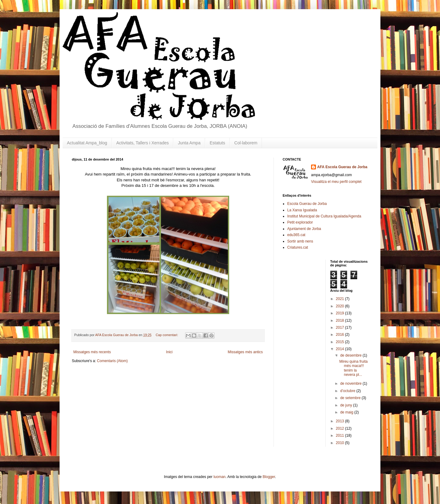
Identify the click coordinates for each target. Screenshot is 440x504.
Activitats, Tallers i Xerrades (143, 143)
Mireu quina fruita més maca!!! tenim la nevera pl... (353, 368)
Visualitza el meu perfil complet (336, 182)
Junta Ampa (189, 143)
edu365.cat (296, 235)
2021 (340, 299)
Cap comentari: (167, 335)
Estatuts (217, 143)
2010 (340, 443)
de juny (346, 405)
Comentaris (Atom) (112, 361)
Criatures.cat (298, 247)
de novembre (351, 384)
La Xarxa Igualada (302, 210)
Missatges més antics (245, 352)
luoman (220, 477)
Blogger (269, 477)
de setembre (351, 398)
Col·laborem (246, 143)
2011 (340, 435)
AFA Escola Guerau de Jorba (342, 167)
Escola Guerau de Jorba (307, 204)
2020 (340, 306)
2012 (340, 428)
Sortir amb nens (300, 241)
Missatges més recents (92, 352)
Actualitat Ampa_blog (87, 143)
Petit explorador (300, 222)
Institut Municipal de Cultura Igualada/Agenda (324, 216)
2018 (340, 321)
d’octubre (348, 391)
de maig (347, 412)
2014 (340, 349)
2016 (340, 335)
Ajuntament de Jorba (304, 229)
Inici (169, 352)
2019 (340, 313)
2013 (340, 421)
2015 (340, 342)
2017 (340, 328)
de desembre (351, 355)
